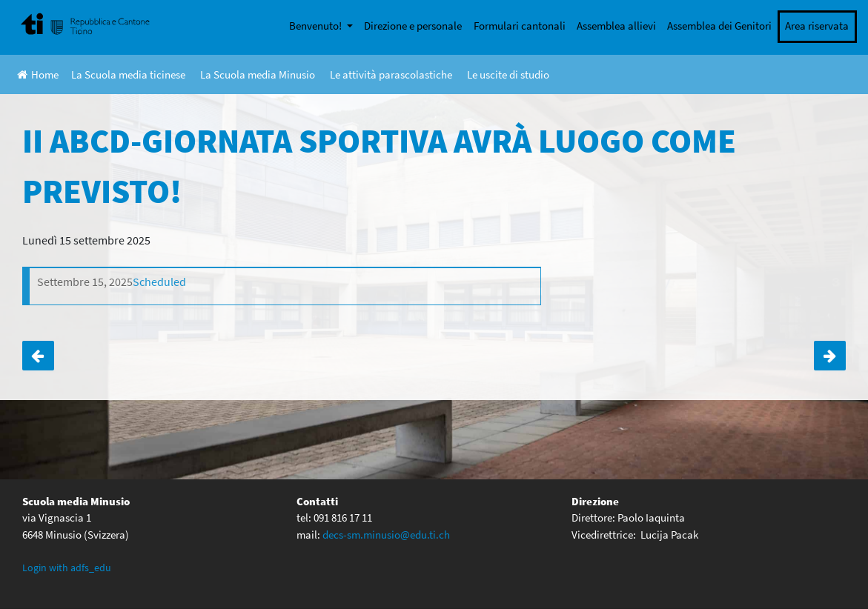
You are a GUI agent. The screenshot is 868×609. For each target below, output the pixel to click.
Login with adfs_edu (67, 568)
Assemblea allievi (616, 26)
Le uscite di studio (508, 74)
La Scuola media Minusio (258, 74)
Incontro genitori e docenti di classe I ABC (38, 356)
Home (38, 74)
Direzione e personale (413, 26)
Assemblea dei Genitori (719, 26)
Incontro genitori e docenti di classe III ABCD (830, 356)
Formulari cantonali (520, 26)
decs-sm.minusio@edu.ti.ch (386, 535)
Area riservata (817, 26)
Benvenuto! (317, 26)
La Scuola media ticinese (128, 74)
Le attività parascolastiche (391, 74)
